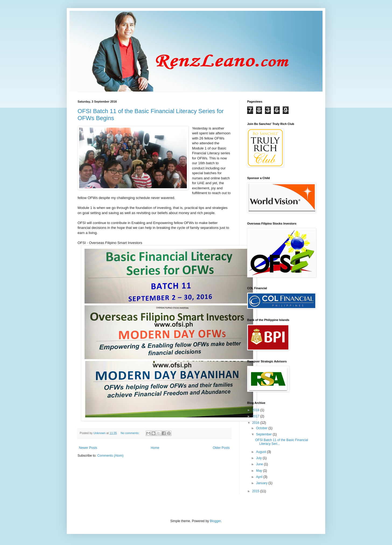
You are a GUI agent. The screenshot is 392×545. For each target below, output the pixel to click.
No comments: (130, 433)
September (264, 434)
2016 (256, 423)
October (262, 428)
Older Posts (221, 448)
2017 (256, 416)
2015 (256, 491)
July (259, 458)
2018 (256, 410)
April (260, 477)
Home (155, 448)
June (260, 464)
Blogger (215, 521)
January (262, 483)
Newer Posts (88, 448)
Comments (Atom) (110, 456)
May (260, 471)
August (262, 452)
